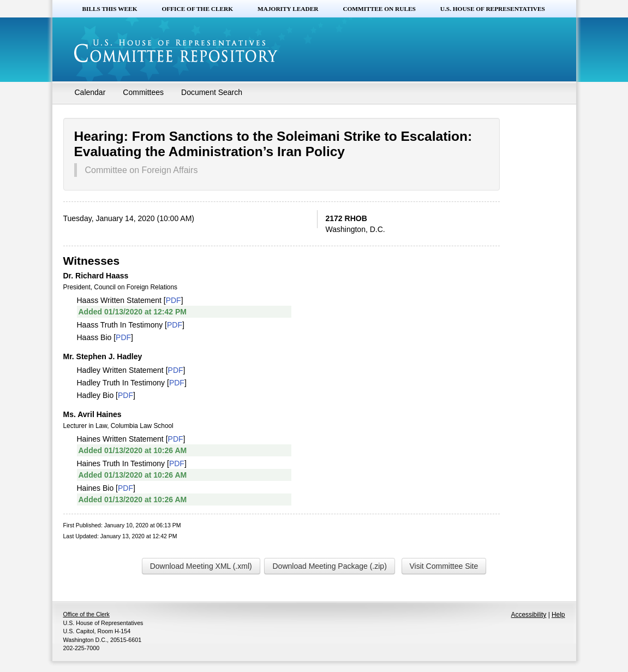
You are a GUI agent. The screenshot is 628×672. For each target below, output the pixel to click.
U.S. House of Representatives (493, 9)
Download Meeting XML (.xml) (201, 566)
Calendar (90, 92)
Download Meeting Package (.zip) (329, 566)
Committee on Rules (379, 9)
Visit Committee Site (444, 566)
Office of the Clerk (197, 9)
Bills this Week (110, 9)
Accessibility (529, 615)
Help (558, 615)
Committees (143, 92)
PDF (174, 300)
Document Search (212, 92)
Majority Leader (288, 9)
